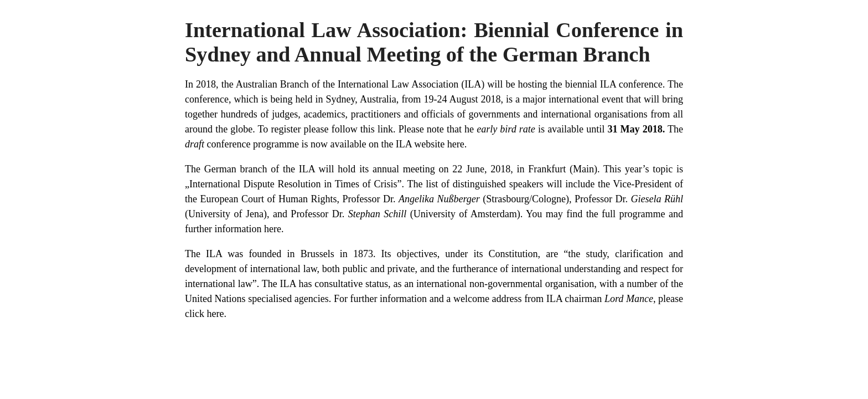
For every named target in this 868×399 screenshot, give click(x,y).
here (456, 144)
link (385, 129)
